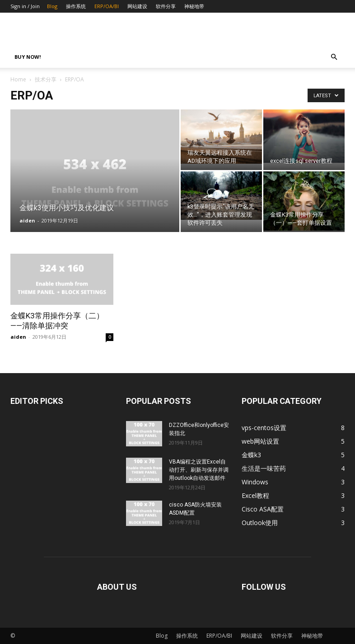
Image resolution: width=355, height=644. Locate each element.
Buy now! (28, 57)
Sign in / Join (25, 6)
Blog (52, 6)
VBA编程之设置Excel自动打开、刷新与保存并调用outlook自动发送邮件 (199, 470)
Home (18, 79)
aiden (27, 220)
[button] (334, 57)
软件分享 (166, 6)
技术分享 (46, 79)
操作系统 (76, 6)
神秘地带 (194, 6)
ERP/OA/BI (107, 6)
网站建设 (137, 6)
